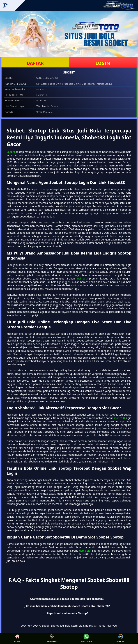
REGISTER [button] (52, 638)
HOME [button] (17, 638)
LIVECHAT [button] (121, 638)
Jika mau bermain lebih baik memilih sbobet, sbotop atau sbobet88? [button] (67, 606)
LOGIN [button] (103, 63)
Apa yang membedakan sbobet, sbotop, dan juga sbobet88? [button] (67, 599)
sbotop (44, 189)
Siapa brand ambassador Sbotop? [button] (67, 613)
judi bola (82, 279)
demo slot (85, 551)
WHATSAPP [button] (86, 638)
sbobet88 (119, 418)
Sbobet (11, 152)
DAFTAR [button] (35, 63)
